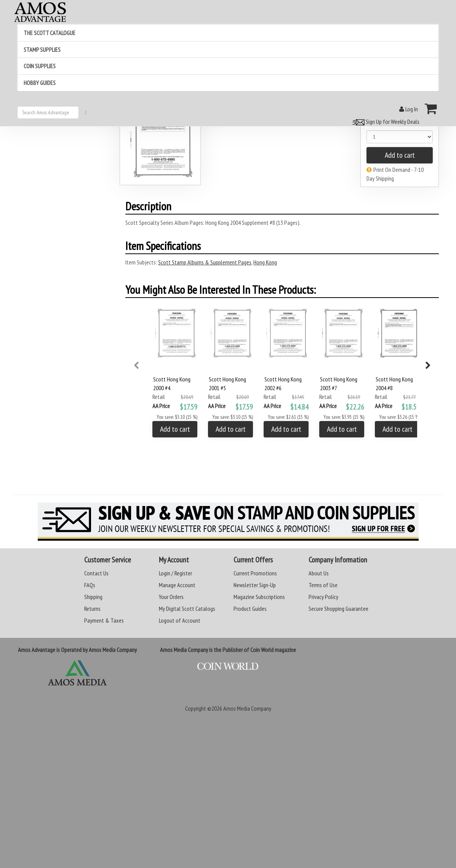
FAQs (90, 585)
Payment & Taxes (104, 620)
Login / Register (175, 573)
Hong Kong (265, 262)
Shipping (93, 597)
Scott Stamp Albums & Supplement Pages (205, 262)
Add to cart (400, 155)
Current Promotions (255, 573)
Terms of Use (323, 585)
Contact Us (96, 573)
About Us (319, 573)
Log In (409, 109)
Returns (92, 609)
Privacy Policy (323, 597)
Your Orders (171, 597)
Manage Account (177, 585)
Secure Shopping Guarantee (338, 609)
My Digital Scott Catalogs (187, 609)
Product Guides (250, 609)
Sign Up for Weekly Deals (385, 122)
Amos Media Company (247, 708)
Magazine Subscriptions (259, 597)
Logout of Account (180, 620)
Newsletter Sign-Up (255, 585)
